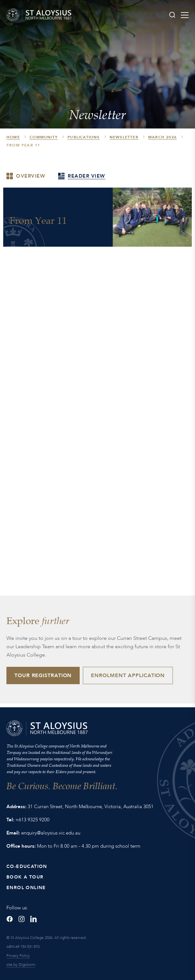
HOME (13, 137)
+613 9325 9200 (32, 820)
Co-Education (27, 866)
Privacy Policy (18, 956)
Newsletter (124, 137)
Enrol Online (26, 888)
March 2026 (162, 137)
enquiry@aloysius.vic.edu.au (51, 833)
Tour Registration (43, 675)
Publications (84, 137)
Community (44, 137)
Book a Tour (25, 877)
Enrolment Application (128, 675)
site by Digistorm (21, 965)
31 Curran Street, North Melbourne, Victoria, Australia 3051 (91, 807)
